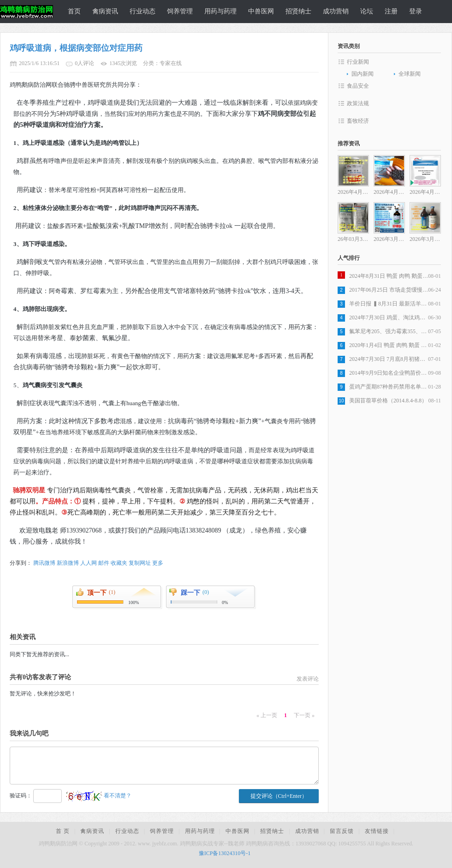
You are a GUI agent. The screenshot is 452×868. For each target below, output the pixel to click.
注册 (391, 11)
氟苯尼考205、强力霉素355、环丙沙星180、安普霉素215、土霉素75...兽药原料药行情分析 (389, 331)
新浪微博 (68, 563)
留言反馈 (342, 831)
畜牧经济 (358, 121)
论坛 (367, 11)
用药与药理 (220, 11)
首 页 (63, 831)
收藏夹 (119, 563)
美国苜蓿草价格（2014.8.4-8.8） (388, 401)
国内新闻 (363, 74)
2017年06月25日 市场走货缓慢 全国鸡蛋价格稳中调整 (389, 290)
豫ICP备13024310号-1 (225, 853)
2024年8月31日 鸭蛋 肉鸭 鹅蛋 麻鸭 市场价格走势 (389, 276)
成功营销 (336, 11)
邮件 (104, 563)
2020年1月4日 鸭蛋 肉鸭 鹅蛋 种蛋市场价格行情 (389, 345)
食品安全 (358, 86)
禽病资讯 (105, 11)
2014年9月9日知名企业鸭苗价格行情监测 (389, 373)
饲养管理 (180, 11)
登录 (416, 11)
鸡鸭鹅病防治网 (25, 12)
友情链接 (377, 831)
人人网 (89, 563)
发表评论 (308, 679)
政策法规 (358, 103)
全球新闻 (410, 74)
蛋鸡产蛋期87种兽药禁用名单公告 (389, 387)
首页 (74, 11)
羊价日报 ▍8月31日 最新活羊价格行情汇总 (389, 304)
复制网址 (140, 563)
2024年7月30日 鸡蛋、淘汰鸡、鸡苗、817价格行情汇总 (389, 317)
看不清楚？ (98, 796)
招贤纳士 (298, 11)
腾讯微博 (44, 563)
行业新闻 (358, 62)
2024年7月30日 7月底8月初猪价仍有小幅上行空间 (389, 359)
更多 (158, 563)
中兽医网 (261, 11)
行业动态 (143, 11)
